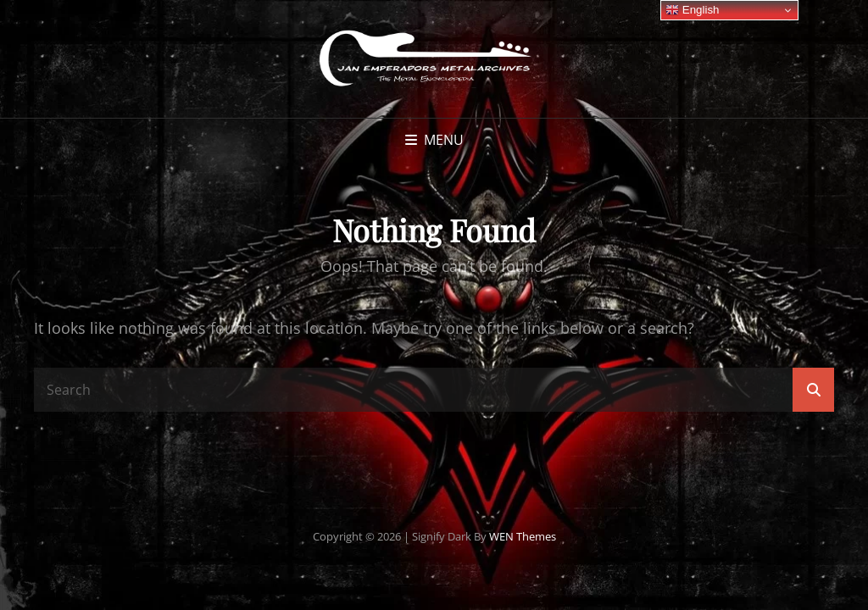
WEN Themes (523, 536)
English (692, 10)
